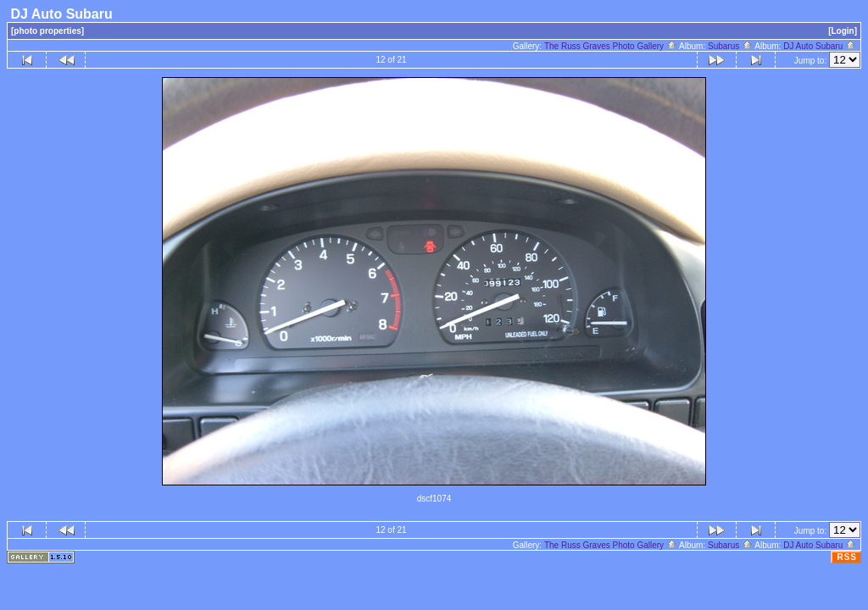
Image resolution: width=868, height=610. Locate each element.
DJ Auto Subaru (820, 46)
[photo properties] (47, 31)
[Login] (843, 31)
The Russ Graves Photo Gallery (611, 46)
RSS (847, 557)
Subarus (730, 46)
